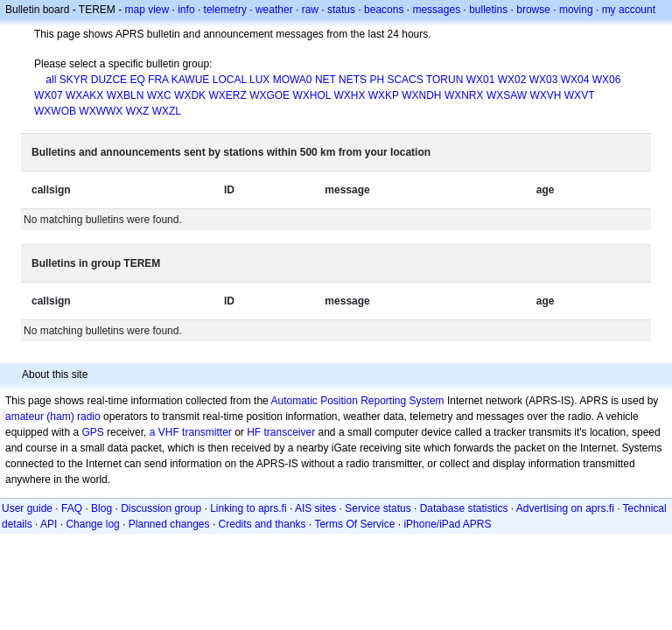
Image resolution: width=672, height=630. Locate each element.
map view (147, 10)
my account (629, 10)
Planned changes (169, 524)
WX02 (512, 80)
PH (377, 80)
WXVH (545, 95)
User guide (27, 508)
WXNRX (464, 95)
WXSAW (507, 95)
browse (533, 10)
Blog (101, 508)
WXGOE (269, 95)
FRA (158, 80)
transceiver (290, 432)
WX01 (481, 80)
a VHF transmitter (191, 432)
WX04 (575, 80)
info (186, 10)
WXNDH (421, 95)
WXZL (167, 111)
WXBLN (126, 95)
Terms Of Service (354, 524)
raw (310, 10)
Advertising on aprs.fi (565, 508)
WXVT (579, 95)
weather (274, 10)
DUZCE (109, 80)
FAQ (72, 508)
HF (254, 432)
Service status (378, 508)
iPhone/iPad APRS (447, 524)
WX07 (49, 95)
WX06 (607, 80)
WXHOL (311, 95)
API (49, 524)
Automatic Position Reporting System (357, 401)
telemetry (225, 10)
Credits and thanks (262, 524)
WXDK (190, 95)
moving (576, 10)
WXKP (384, 95)
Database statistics (464, 508)
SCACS (405, 80)
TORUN (444, 80)
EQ (137, 80)
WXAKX (84, 95)
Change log (92, 524)
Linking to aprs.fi (248, 508)
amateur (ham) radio (53, 416)
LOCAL (230, 80)
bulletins (488, 10)
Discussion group (161, 508)
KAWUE (191, 80)
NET (325, 80)
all (51, 80)
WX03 (544, 80)
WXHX (349, 95)
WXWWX (101, 111)
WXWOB (55, 111)
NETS (353, 80)
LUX (259, 80)
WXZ (138, 111)
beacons (384, 10)
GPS (92, 432)
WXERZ (227, 95)
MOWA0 (293, 80)
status (341, 10)
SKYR (74, 80)
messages (436, 10)
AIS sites (315, 508)
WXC (159, 95)
